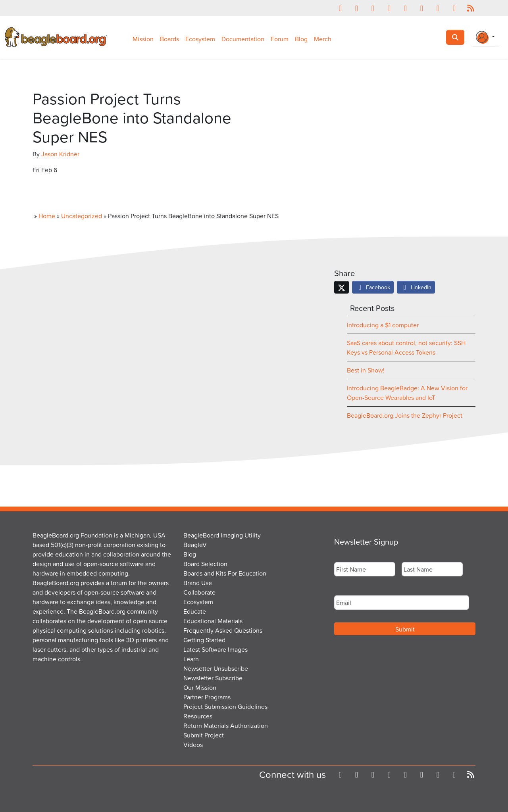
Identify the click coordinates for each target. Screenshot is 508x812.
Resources (198, 716)
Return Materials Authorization (226, 726)
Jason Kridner (60, 154)
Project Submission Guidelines (225, 706)
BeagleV (195, 545)
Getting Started (204, 640)
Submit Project (204, 735)
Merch (323, 39)
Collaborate (199, 592)
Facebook (373, 287)
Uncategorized (82, 216)
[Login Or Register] (485, 37)
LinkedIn (416, 287)
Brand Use (198, 583)
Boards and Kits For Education (225, 573)
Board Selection (205, 564)
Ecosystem (200, 39)
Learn (191, 659)
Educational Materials (213, 621)
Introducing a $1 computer (383, 325)
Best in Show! (366, 370)
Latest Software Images (216, 649)
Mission (143, 39)
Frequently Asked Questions (223, 630)
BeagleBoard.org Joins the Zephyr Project (405, 415)
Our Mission (200, 687)
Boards (169, 39)
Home (47, 216)
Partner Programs (207, 697)
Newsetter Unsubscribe (216, 668)
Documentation (243, 39)
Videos (193, 745)
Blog (301, 39)
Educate (195, 611)
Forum (280, 39)
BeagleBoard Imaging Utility (222, 535)
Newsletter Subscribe (213, 678)
